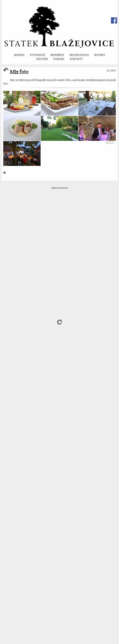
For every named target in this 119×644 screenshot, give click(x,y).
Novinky (100, 55)
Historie (42, 59)
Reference (57, 55)
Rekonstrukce (79, 55)
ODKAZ (110, 143)
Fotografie (37, 55)
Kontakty (76, 59)
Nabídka (19, 55)
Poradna (59, 59)
